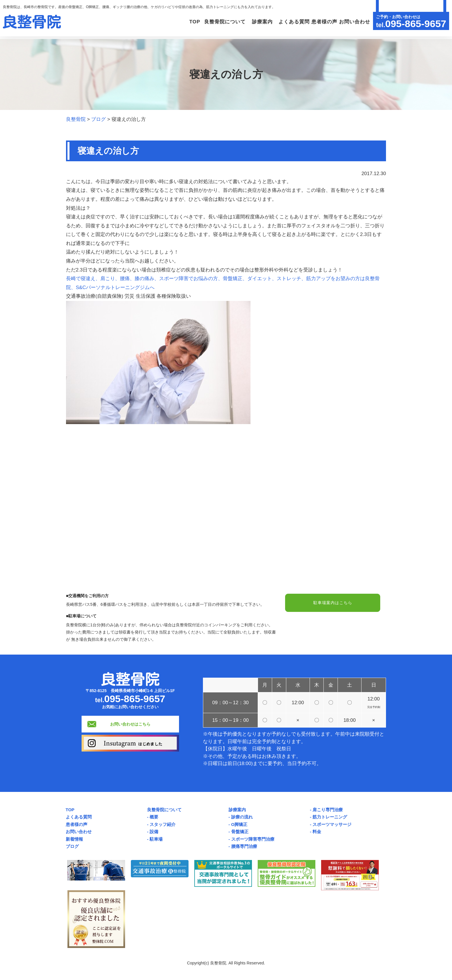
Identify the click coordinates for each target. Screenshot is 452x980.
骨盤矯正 (240, 832)
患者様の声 (318, 22)
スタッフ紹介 (163, 824)
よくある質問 (283, 22)
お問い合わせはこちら (130, 724)
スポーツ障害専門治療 (253, 839)
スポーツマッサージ (332, 824)
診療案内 (237, 810)
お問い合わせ (352, 22)
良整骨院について (164, 810)
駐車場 (156, 839)
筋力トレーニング (330, 817)
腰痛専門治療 (244, 846)
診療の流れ (242, 817)
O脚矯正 (239, 824)
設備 (154, 832)
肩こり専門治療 (328, 810)
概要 (154, 817)
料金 (317, 832)
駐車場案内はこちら (333, 603)
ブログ (72, 846)
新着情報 (74, 839)
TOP (167, 22)
